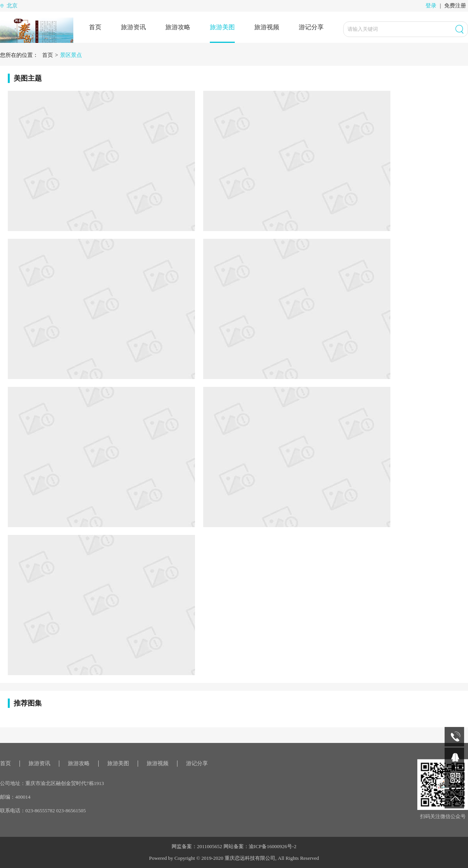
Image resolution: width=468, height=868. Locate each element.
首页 (95, 27)
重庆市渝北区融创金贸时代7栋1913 (65, 783)
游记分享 (311, 27)
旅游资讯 (133, 27)
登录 (431, 6)
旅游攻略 (178, 27)
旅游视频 (267, 27)
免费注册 (455, 6)
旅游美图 (222, 27)
